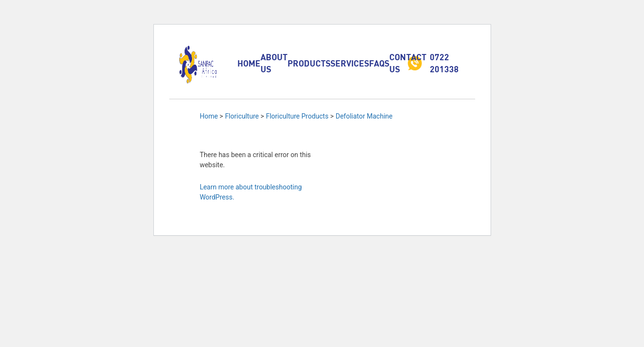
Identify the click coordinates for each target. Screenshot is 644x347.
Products (309, 63)
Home (249, 63)
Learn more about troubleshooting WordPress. (251, 192)
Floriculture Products (297, 116)
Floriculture (242, 116)
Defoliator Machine (364, 116)
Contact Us (408, 63)
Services (350, 63)
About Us (274, 63)
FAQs (379, 63)
